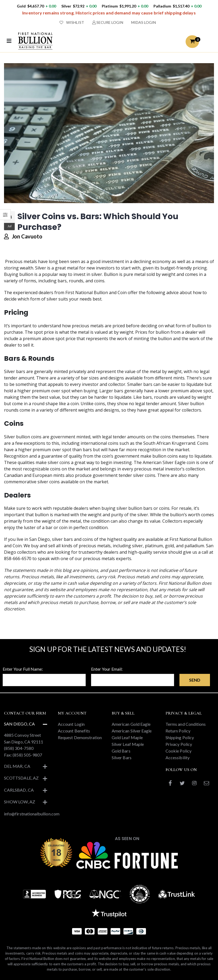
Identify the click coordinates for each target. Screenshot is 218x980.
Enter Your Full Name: (23, 669)
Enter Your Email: (107, 669)
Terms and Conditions (186, 724)
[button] (192, 42)
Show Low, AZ (20, 802)
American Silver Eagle (132, 731)
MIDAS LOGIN (144, 22)
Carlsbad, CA (19, 790)
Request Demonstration (80, 737)
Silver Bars (122, 757)
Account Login (71, 724)
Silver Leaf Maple (128, 744)
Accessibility (178, 757)
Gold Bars (121, 751)
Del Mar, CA (17, 766)
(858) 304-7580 (19, 748)
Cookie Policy (178, 751)
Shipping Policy (180, 737)
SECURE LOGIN (108, 22)
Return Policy (178, 731)
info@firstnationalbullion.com (32, 814)
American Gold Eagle (131, 724)
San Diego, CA (19, 724)
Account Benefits (74, 731)
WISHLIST (72, 22)
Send (195, 680)
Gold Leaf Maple (127, 737)
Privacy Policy (179, 744)
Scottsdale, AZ (21, 778)
